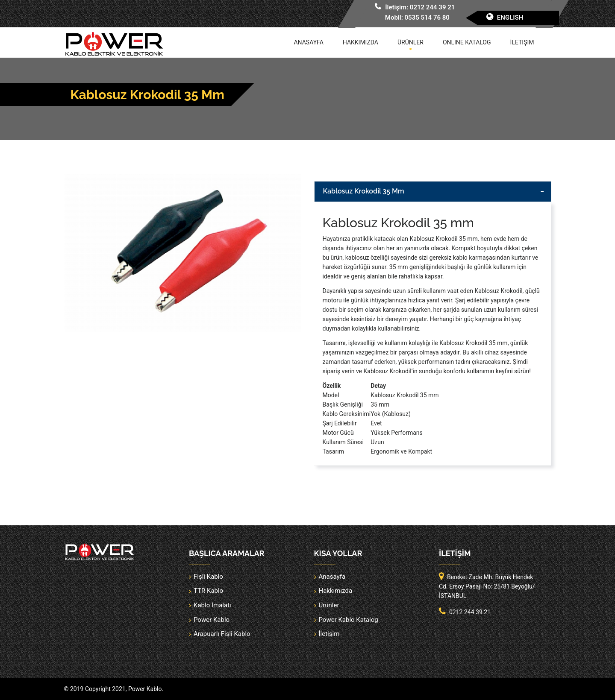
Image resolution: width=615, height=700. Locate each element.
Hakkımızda (360, 42)
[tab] (433, 192)
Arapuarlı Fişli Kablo (222, 634)
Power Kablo (212, 620)
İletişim (522, 42)
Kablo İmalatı (212, 605)
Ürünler (410, 42)
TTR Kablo (208, 591)
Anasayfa (308, 42)
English (510, 18)
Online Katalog (467, 42)
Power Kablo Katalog (349, 620)
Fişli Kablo (208, 577)
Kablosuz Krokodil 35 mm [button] (364, 191)
